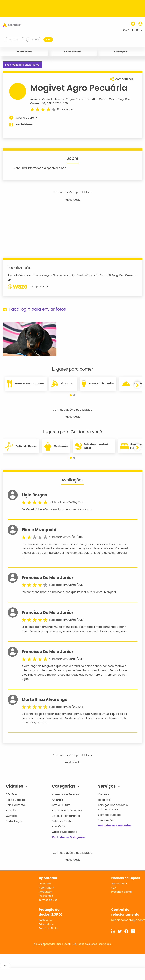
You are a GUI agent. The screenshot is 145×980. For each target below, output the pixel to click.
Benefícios (59, 827)
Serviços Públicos (110, 815)
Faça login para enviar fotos (22, 65)
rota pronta (28, 286)
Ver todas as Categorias (69, 837)
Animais (57, 800)
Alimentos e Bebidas (66, 794)
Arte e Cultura (61, 805)
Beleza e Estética (63, 821)
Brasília (11, 810)
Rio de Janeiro (15, 800)
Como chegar (72, 52)
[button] (71, 395)
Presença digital (121, 892)
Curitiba (11, 816)
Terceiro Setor (107, 820)
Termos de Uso (48, 900)
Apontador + (119, 884)
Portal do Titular (49, 928)
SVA (114, 888)
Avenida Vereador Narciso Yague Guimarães (60, 99)
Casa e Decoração (65, 832)
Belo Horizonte (15, 805)
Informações (24, 52)
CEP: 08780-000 (57, 103)
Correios (104, 794)
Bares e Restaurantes (66, 816)
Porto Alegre (14, 821)
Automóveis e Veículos (67, 810)
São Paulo (13, 794)
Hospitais (104, 800)
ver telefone (24, 124)
